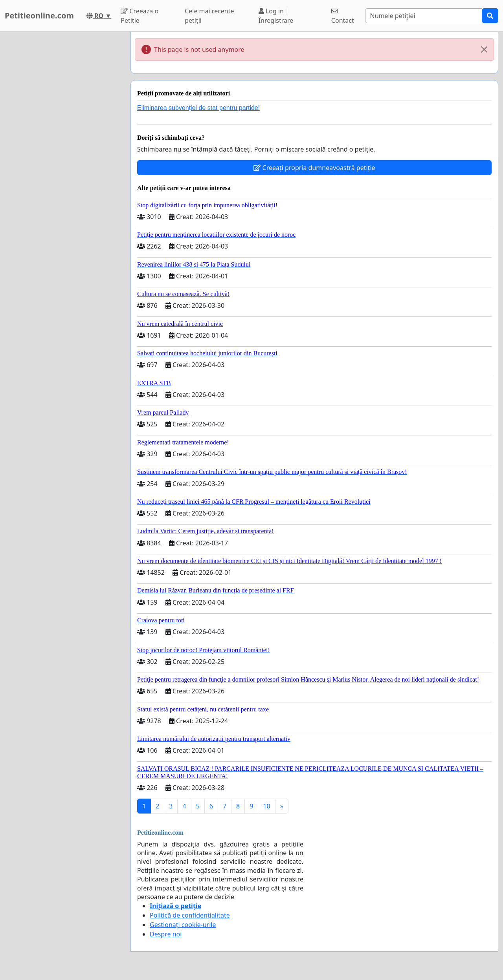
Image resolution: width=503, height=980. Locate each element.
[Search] (424, 16)
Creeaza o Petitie (140, 16)
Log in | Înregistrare (276, 16)
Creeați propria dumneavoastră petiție (314, 168)
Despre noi (166, 934)
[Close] (484, 49)
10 (266, 806)
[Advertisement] (63, 150)
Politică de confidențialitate (190, 915)
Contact (343, 16)
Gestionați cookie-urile (183, 925)
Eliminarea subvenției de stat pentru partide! (198, 108)
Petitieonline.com (39, 16)
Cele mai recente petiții (209, 16)
